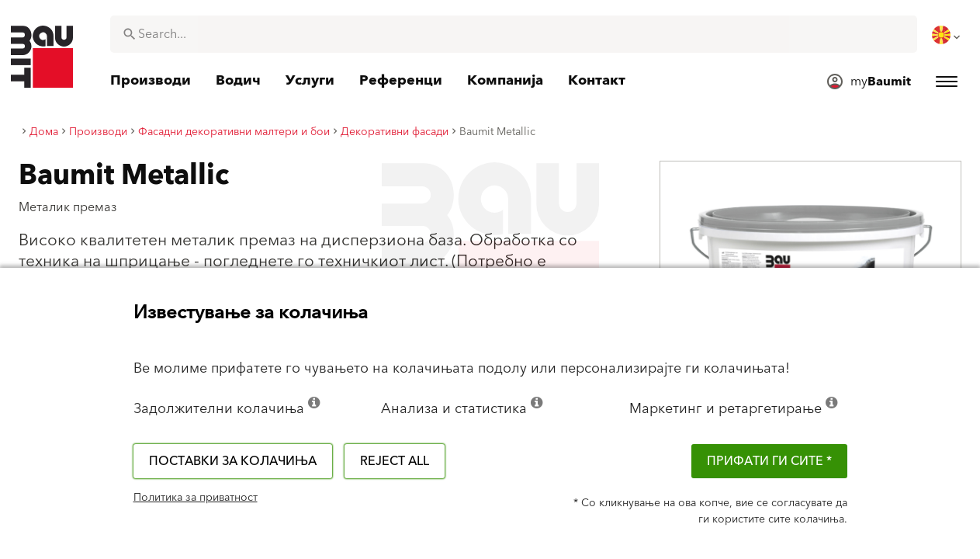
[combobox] (514, 34)
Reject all (395, 461)
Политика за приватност (196, 498)
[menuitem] (947, 35)
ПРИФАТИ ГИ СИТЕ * (769, 461)
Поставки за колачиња (233, 461)
